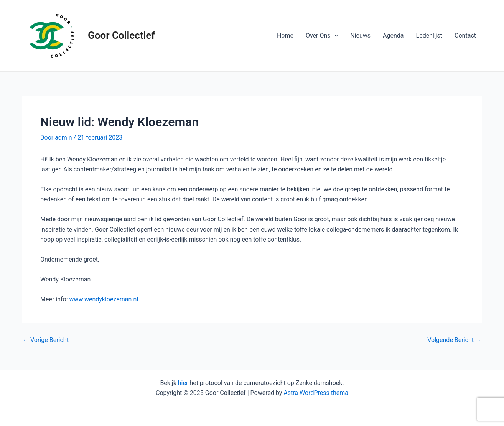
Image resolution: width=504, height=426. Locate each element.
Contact (465, 35)
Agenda (393, 35)
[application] (334, 36)
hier (183, 383)
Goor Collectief (121, 35)
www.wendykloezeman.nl (104, 299)
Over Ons (322, 36)
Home (285, 35)
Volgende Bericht (454, 340)
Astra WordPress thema (316, 393)
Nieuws (360, 35)
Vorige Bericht (46, 340)
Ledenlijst (429, 35)
